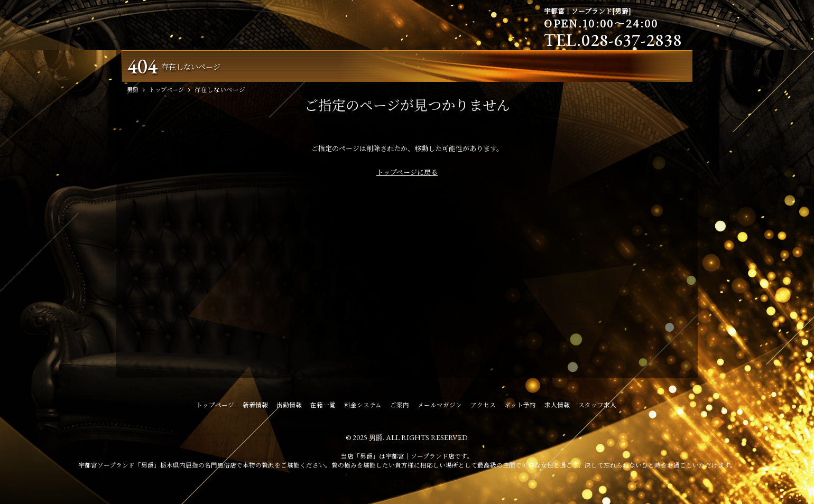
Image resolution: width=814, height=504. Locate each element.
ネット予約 (520, 407)
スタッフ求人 (597, 407)
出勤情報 (289, 407)
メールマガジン (440, 407)
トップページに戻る (407, 174)
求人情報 (557, 407)
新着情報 (255, 407)
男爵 (376, 440)
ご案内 (400, 407)
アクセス (483, 407)
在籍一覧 (323, 407)
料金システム (363, 407)
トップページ (215, 407)
